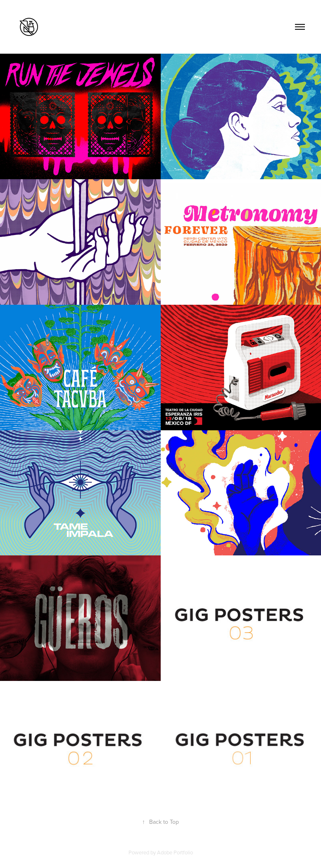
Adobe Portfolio (175, 852)
